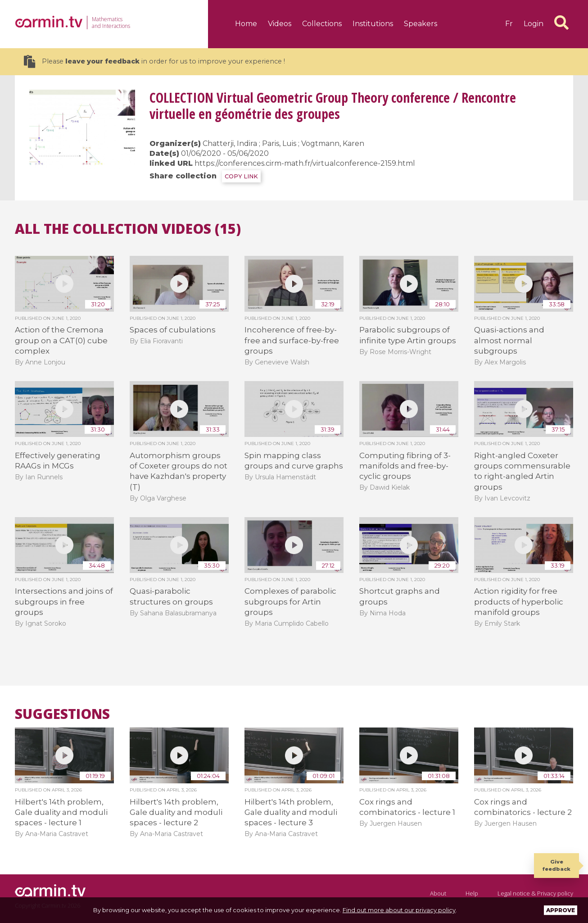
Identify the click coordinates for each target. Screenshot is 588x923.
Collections (322, 24)
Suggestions (62, 714)
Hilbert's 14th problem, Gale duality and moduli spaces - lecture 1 (61, 812)
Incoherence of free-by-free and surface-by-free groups (292, 340)
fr (509, 24)
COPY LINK (241, 176)
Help (472, 893)
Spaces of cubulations (173, 330)
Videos (280, 24)
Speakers (421, 24)
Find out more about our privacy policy (399, 910)
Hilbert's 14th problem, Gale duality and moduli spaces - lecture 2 (176, 812)
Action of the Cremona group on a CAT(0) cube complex (61, 340)
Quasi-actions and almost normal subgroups (509, 340)
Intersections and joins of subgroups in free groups (64, 602)
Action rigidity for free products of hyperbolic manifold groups (519, 602)
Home (246, 24)
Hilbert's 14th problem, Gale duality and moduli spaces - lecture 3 (291, 812)
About (438, 893)
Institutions (373, 24)
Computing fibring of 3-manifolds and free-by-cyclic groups (405, 466)
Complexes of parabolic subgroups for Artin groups (290, 602)
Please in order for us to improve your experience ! (154, 61)
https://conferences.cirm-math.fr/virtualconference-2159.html (305, 163)
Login (534, 24)
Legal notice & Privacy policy (535, 893)
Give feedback (556, 865)
